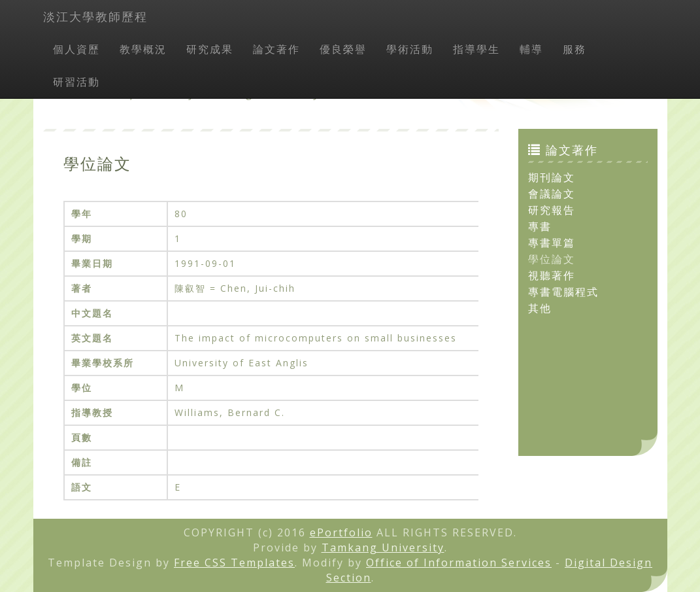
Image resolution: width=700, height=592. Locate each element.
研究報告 (552, 210)
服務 (575, 49)
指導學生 (476, 49)
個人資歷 (76, 49)
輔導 (531, 49)
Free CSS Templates (234, 563)
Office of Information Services (459, 563)
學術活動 (410, 49)
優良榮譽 (343, 49)
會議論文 (552, 194)
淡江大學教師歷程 (95, 16)
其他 (540, 308)
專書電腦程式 (563, 292)
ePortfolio (341, 532)
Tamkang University (383, 548)
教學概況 (143, 49)
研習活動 (76, 82)
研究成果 (210, 49)
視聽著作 (552, 275)
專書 (540, 226)
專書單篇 (552, 243)
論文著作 (276, 49)
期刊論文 (552, 177)
